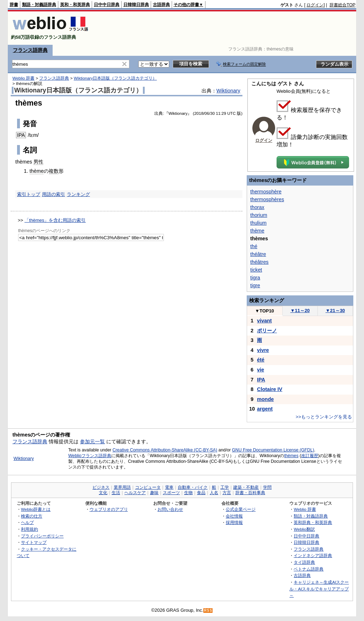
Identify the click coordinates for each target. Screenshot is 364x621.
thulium (258, 223)
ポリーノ (267, 331)
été (261, 360)
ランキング (78, 194)
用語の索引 (53, 194)
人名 (214, 493)
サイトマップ (34, 542)
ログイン (315, 5)
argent (265, 409)
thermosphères (267, 199)
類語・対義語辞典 (39, 5)
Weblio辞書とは (36, 509)
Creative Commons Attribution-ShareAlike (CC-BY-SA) (165, 450)
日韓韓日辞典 (136, 5)
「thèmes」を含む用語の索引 (55, 220)
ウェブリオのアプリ (109, 509)
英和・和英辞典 (75, 5)
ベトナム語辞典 (309, 569)
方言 (227, 493)
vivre (263, 350)
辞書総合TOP (342, 5)
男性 (38, 162)
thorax (257, 207)
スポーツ (171, 493)
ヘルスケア (135, 493)
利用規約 (30, 529)
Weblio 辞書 (23, 78)
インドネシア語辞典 (313, 555)
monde (265, 399)
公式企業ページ (241, 509)
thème (37, 171)
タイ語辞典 (304, 562)
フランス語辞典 (30, 50)
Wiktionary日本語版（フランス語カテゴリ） (115, 78)
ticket (256, 270)
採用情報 (234, 522)
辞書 (14, 5)
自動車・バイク (193, 487)
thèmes (291, 456)
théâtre (258, 254)
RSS (208, 611)
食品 (201, 493)
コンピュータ (148, 487)
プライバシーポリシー (42, 536)
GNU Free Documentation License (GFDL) (273, 450)
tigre (255, 285)
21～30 (335, 310)
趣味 (154, 493)
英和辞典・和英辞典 (313, 522)
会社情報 (234, 516)
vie (261, 370)
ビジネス (101, 487)
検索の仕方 (32, 516)
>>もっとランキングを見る (324, 417)
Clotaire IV (270, 389)
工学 (225, 487)
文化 (103, 493)
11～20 (300, 310)
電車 (169, 487)
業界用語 (122, 487)
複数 (54, 171)
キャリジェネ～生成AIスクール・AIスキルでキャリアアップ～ (319, 589)
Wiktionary (228, 91)
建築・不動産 (246, 487)
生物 (188, 493)
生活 (116, 493)
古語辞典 (161, 5)
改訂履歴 (310, 456)
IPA (21, 135)
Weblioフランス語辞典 (90, 456)
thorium (259, 215)
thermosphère (266, 192)
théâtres (259, 262)
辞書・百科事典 (250, 493)
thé (254, 246)
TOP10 (264, 311)
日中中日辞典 (107, 5)
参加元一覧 (92, 441)
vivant (264, 321)
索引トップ (29, 194)
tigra (255, 278)
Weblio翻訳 (304, 529)
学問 (267, 487)
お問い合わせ (170, 509)
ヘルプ (27, 522)
